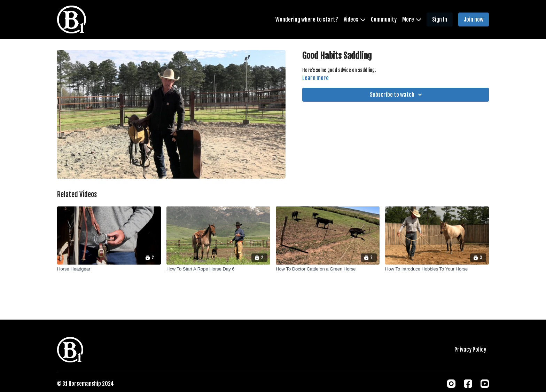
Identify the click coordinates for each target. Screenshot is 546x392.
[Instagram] (451, 384)
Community (384, 19)
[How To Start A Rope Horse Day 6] (218, 269)
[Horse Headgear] (109, 269)
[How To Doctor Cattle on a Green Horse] (328, 269)
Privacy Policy (470, 350)
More (412, 19)
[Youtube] (485, 384)
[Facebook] (468, 384)
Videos (354, 19)
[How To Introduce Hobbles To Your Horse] (437, 269)
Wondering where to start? (307, 19)
